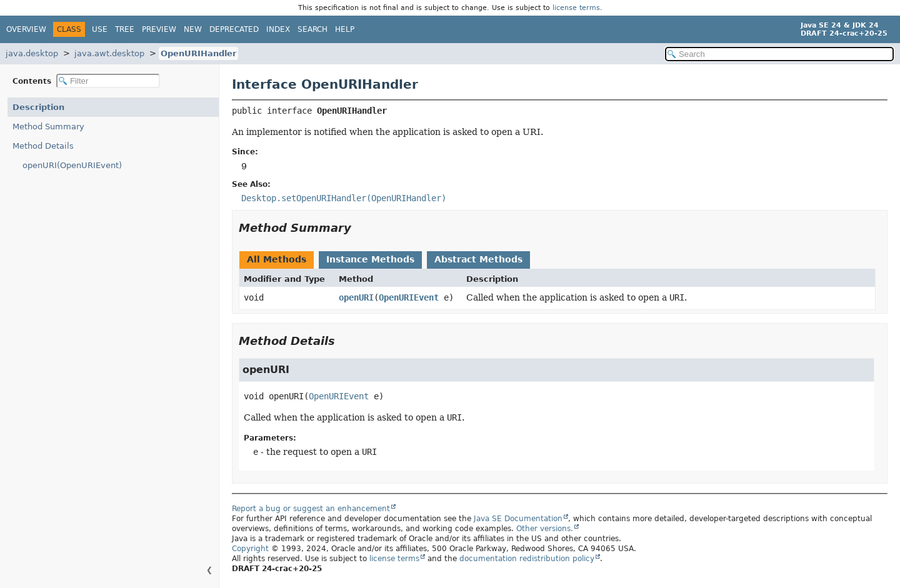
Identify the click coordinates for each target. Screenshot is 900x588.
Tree (125, 29)
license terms (576, 8)
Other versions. (545, 529)
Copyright (250, 549)
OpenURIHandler (198, 53)
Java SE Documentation (518, 519)
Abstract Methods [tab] (478, 259)
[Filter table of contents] (108, 81)
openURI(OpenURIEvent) (72, 165)
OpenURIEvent (409, 297)
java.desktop (32, 53)
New (193, 29)
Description (38, 107)
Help (345, 29)
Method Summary (48, 127)
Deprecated (234, 29)
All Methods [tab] (277, 259)
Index (278, 29)
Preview (159, 29)
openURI (356, 297)
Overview (26, 29)
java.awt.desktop (109, 53)
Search (312, 29)
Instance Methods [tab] (370, 259)
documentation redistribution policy (527, 559)
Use (100, 29)
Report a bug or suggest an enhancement (311, 509)
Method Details (43, 146)
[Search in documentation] (779, 54)
